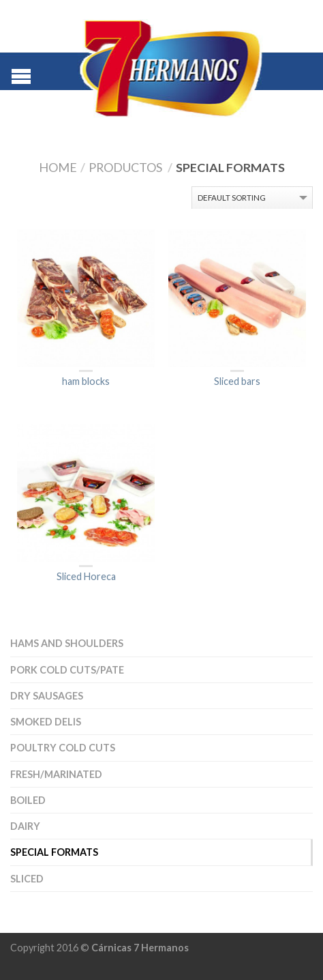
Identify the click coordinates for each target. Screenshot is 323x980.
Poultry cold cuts (63, 748)
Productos (125, 167)
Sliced (27, 879)
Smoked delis (46, 722)
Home (58, 167)
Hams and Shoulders (67, 643)
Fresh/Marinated (56, 774)
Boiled (28, 800)
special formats (54, 852)
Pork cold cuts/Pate (67, 670)
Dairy (25, 826)
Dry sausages (47, 696)
